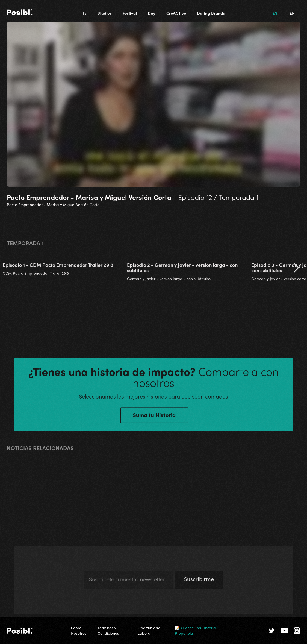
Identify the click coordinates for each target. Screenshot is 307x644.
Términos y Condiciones (108, 630)
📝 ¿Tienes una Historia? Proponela (196, 630)
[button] (296, 271)
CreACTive (176, 13)
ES (275, 13)
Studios (105, 13)
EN (292, 13)
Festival (130, 13)
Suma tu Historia (154, 418)
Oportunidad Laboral (149, 630)
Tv (85, 13)
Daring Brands (211, 13)
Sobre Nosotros (79, 630)
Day (152, 13)
